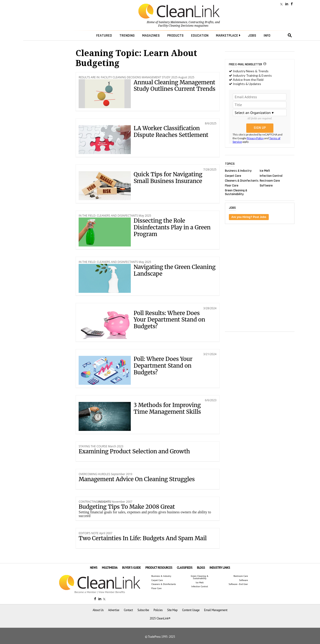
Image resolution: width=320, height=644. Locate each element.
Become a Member (85, 592)
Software (266, 185)
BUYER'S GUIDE (131, 568)
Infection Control (271, 176)
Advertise (114, 610)
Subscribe (143, 610)
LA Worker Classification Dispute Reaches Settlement (171, 132)
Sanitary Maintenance (173, 22)
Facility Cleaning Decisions (176, 26)
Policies (158, 610)
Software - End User (238, 584)
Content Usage (191, 610)
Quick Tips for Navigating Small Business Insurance (168, 178)
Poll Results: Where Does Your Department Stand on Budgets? (169, 320)
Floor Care (232, 185)
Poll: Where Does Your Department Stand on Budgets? (163, 366)
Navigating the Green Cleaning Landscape (174, 270)
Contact (128, 610)
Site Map (172, 610)
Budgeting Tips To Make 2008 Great (127, 507)
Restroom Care (270, 180)
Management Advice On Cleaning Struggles (137, 479)
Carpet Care (233, 176)
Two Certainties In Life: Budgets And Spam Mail (143, 538)
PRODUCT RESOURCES (159, 568)
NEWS (94, 568)
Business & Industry (238, 171)
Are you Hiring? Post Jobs (249, 217)
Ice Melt (265, 171)
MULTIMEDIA (110, 568)
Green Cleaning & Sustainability (236, 192)
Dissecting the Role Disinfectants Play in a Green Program (172, 227)
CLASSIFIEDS (185, 568)
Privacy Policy (255, 138)
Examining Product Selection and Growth (134, 451)
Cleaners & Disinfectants (242, 180)
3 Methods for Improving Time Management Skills (167, 408)
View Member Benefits (112, 592)
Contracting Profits (201, 22)
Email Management (216, 610)
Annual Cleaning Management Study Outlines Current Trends (174, 86)
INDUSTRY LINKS (220, 568)
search (290, 35)
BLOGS (201, 568)
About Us (98, 610)
